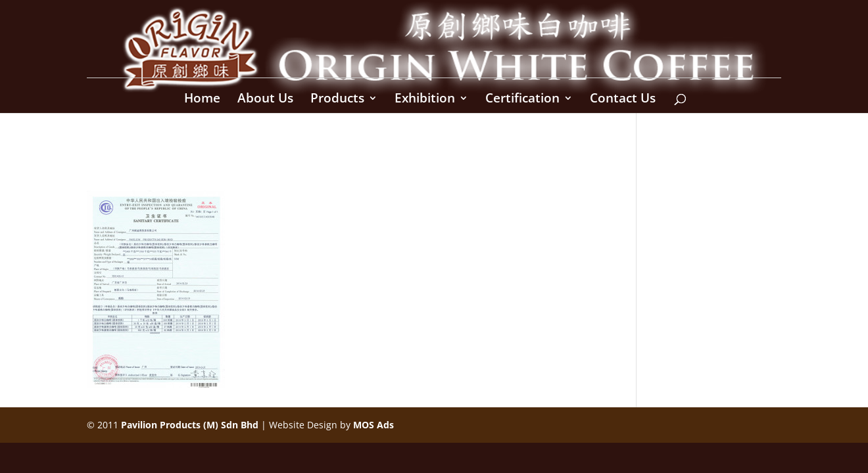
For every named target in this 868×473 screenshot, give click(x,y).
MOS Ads (374, 425)
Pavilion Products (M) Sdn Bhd (190, 425)
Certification (522, 100)
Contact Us (623, 100)
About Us (265, 100)
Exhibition (425, 100)
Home (202, 100)
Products (337, 100)
